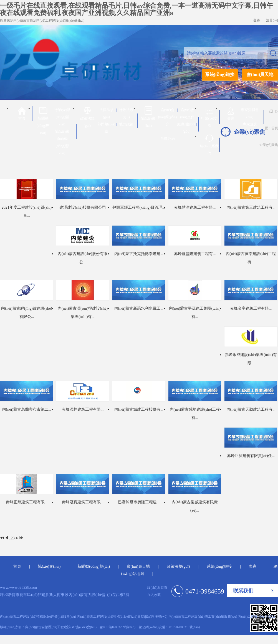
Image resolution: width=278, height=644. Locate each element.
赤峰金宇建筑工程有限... (251, 308)
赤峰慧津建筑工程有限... (195, 207)
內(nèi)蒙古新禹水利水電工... (139, 308)
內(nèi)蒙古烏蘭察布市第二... (27, 409)
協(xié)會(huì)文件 (187, 113)
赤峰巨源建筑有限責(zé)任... (251, 456)
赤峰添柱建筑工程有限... (83, 409)
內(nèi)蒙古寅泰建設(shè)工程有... (251, 258)
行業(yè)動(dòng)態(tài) (62, 117)
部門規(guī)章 (106, 128)
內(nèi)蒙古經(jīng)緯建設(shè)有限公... (27, 313)
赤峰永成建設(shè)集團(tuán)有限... (251, 359)
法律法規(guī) (107, 113)
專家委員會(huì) (250, 113)
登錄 (257, 20)
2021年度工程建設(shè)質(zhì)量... (27, 212)
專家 (231, 113)
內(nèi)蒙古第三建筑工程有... (251, 207)
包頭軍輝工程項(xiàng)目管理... (139, 207)
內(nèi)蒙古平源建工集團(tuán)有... (195, 313)
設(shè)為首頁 (157, 588)
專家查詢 (250, 124)
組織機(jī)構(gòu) (187, 128)
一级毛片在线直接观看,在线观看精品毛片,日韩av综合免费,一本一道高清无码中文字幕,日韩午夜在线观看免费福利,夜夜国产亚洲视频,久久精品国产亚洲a (137, 9)
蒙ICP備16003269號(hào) (118, 627)
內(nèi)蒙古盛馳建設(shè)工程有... (195, 414)
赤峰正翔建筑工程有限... (27, 502)
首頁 (22, 113)
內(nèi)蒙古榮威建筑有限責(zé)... (195, 506)
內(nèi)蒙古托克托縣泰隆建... (139, 254)
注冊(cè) (272, 20)
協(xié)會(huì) (148, 117)
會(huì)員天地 (260, 74)
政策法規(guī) (87, 117)
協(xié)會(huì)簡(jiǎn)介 (168, 117)
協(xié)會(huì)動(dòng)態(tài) (62, 142)
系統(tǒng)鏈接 (220, 74)
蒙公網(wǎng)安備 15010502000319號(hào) (169, 627)
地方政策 (126, 124)
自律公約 (168, 139)
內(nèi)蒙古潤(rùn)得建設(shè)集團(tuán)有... (83, 313)
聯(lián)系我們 (209, 145)
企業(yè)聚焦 (269, 145)
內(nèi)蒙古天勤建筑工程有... (251, 409)
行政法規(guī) (126, 113)
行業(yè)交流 (209, 117)
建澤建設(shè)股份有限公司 (83, 207)
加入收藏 (154, 595)
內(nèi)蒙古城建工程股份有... (139, 409)
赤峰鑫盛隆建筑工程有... (195, 254)
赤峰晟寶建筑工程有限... (83, 502)
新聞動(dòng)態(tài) (43, 121)
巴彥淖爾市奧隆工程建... (139, 502)
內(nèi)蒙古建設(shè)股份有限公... (83, 258)
